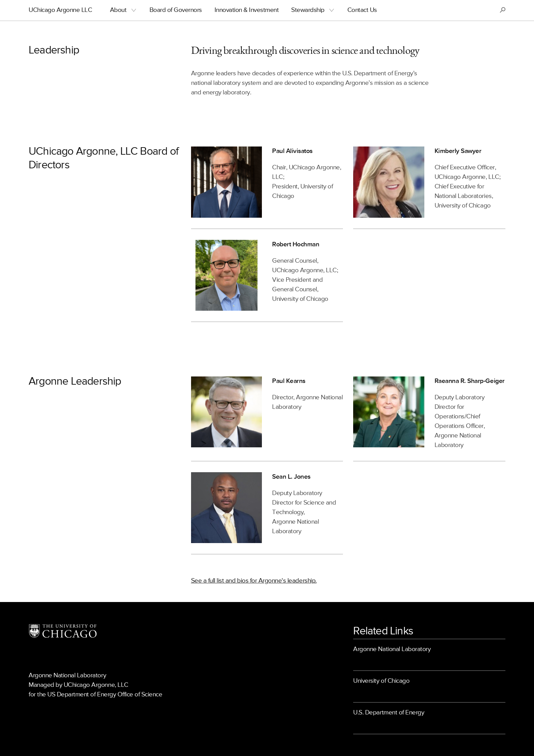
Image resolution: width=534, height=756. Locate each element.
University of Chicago (381, 681)
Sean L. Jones (291, 477)
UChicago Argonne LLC (60, 10)
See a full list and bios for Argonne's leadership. (254, 581)
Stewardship (308, 10)
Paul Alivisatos (292, 151)
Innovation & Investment (247, 10)
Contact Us (362, 10)
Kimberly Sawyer (458, 151)
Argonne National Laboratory (392, 649)
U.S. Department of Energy (389, 713)
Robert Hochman (296, 244)
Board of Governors (176, 10)
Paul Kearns (289, 381)
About (118, 10)
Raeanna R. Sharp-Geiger (470, 381)
